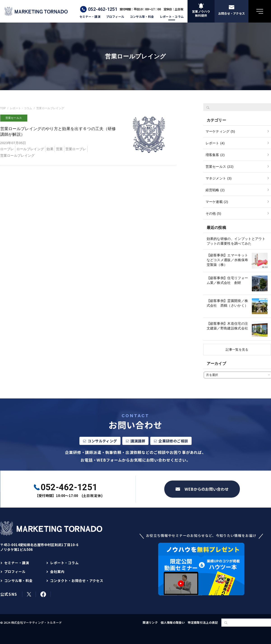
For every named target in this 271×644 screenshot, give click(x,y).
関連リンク (150, 622)
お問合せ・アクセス (232, 13)
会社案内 (57, 572)
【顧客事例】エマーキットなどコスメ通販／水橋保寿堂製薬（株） (227, 260)
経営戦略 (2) (215, 190)
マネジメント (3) (219, 178)
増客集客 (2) (215, 155)
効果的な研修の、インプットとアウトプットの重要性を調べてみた (236, 241)
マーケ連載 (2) (217, 202)
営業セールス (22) (220, 167)
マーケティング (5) (220, 131)
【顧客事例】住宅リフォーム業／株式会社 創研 (227, 280)
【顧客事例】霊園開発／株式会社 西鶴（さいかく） (227, 303)
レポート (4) (215, 143)
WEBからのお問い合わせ (207, 489)
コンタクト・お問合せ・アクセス (77, 581)
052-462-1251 (103, 9)
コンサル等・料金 (142, 17)
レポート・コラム (172, 17)
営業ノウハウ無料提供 (201, 13)
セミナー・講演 (90, 17)
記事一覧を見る (237, 350)
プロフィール (115, 17)
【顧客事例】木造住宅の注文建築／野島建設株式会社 (227, 326)
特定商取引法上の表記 (203, 622)
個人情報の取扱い (173, 622)
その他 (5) (213, 213)
